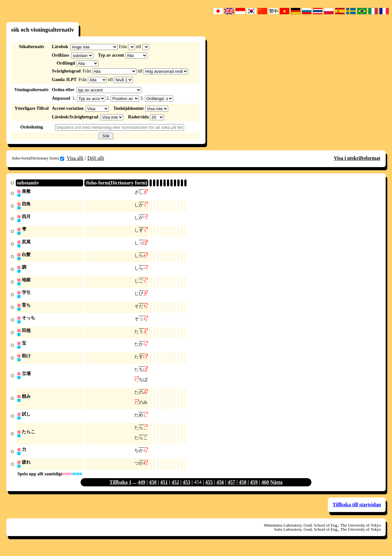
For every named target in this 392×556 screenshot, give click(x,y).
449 (142, 489)
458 (243, 489)
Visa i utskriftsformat (357, 158)
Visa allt (75, 158)
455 (209, 489)
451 (164, 489)
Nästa (276, 489)
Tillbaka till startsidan (357, 512)
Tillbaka (119, 489)
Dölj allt (96, 158)
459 (254, 489)
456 (220, 489)
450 (153, 489)
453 (187, 489)
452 (175, 489)
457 (231, 489)
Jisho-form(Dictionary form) (38, 158)
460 (265, 489)
